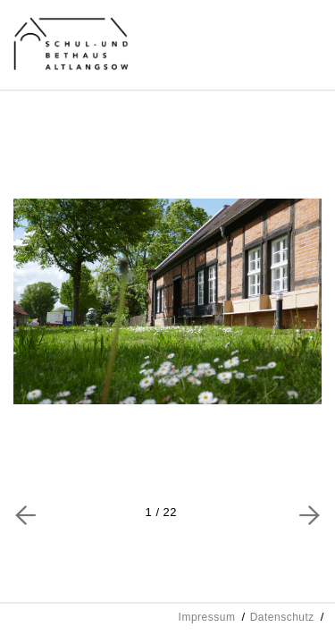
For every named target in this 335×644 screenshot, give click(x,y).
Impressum (207, 617)
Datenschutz (282, 617)
